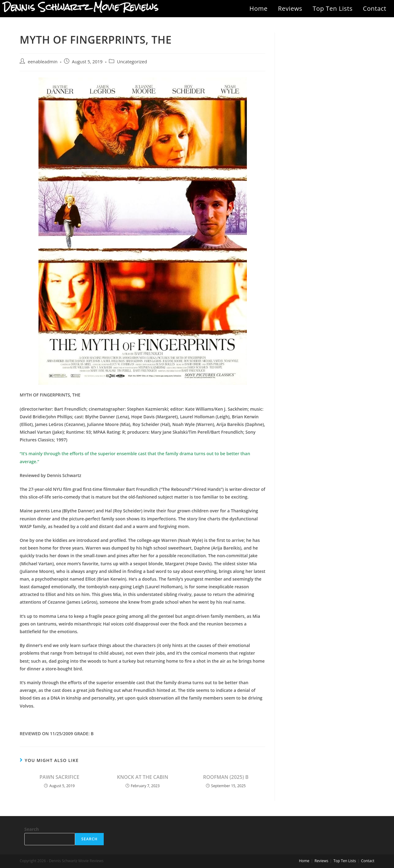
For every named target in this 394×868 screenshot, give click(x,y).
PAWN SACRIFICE (59, 777)
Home (258, 8)
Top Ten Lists (333, 8)
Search (32, 829)
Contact (375, 8)
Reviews (290, 8)
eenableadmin (43, 62)
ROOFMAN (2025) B (226, 777)
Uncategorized (132, 62)
